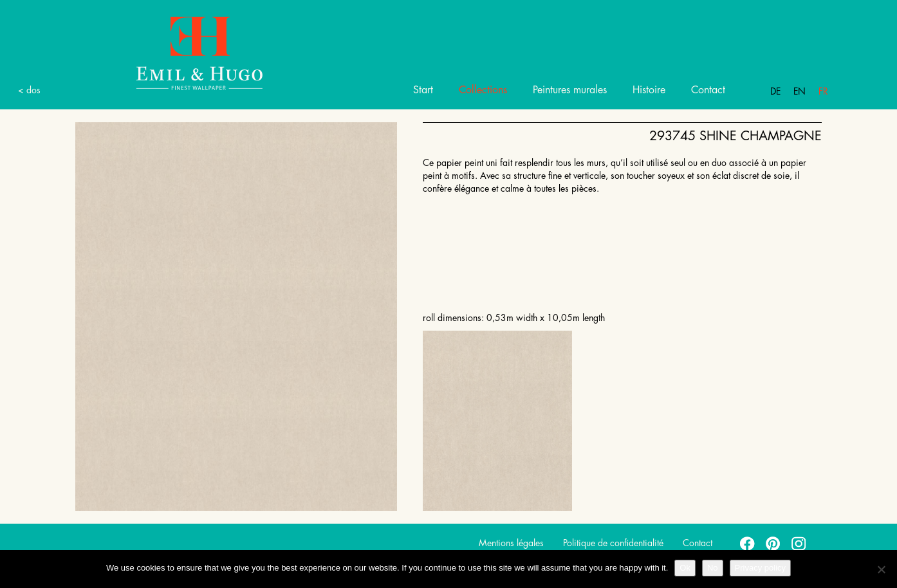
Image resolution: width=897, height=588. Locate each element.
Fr (823, 91)
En (800, 91)
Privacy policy (760, 568)
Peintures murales (570, 90)
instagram (799, 543)
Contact (708, 90)
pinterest (773, 543)
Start (423, 90)
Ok (685, 568)
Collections (483, 90)
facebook (748, 543)
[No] (881, 569)
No (713, 568)
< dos (29, 90)
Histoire (649, 90)
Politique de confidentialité (613, 543)
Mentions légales (511, 543)
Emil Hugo (185, 52)
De (775, 91)
